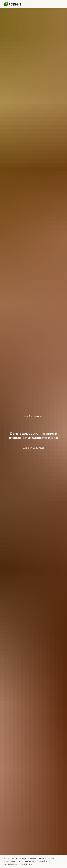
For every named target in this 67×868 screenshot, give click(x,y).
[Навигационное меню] (62, 4)
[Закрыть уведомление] (65, 857)
